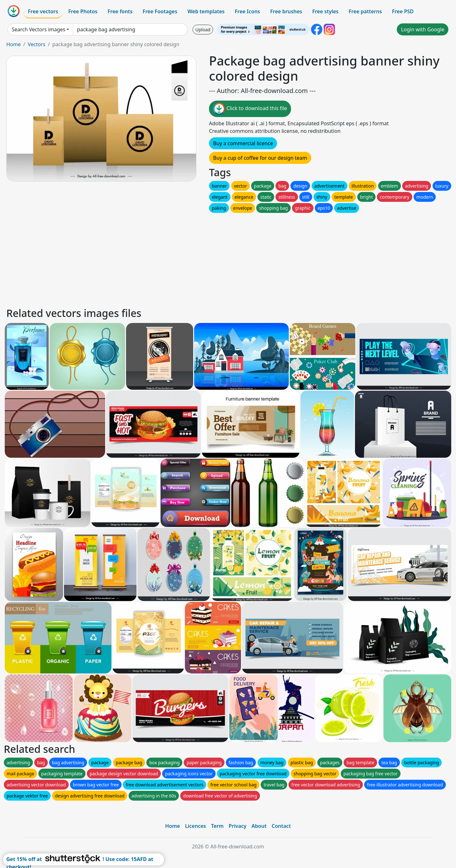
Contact (281, 826)
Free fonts (120, 11)
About (259, 826)
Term (217, 826)
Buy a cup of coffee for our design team (260, 158)
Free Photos (83, 11)
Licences (195, 826)
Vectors (36, 44)
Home (14, 44)
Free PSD (403, 11)
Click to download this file (250, 109)
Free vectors (43, 11)
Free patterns (365, 11)
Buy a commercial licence (243, 143)
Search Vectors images (38, 29)
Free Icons (247, 11)
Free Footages (160, 11)
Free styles (325, 11)
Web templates (206, 11)
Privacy (237, 826)
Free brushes (286, 11)
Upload (203, 30)
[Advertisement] (196, 258)
